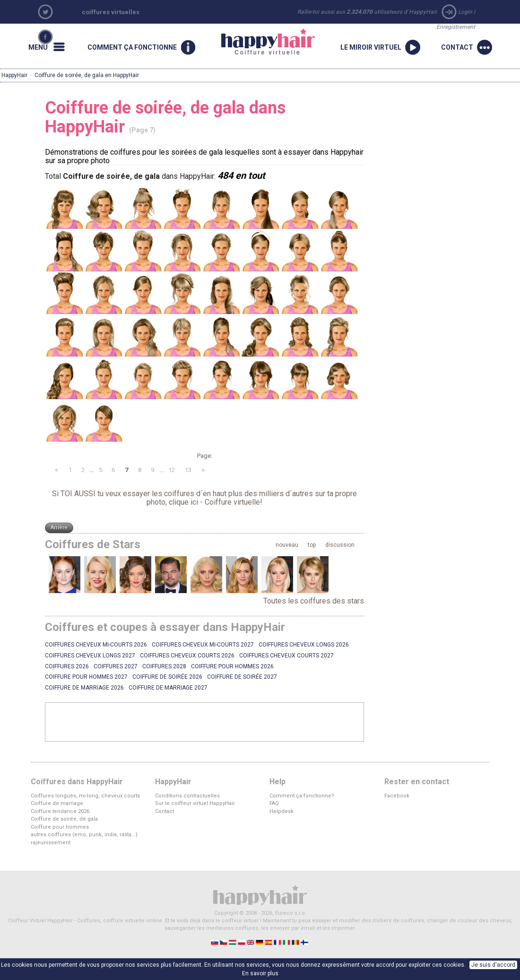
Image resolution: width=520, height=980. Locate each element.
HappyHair (14, 75)
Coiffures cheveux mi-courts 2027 (203, 645)
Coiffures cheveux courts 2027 (286, 656)
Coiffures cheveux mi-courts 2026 (96, 645)
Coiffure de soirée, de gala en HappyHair (87, 75)
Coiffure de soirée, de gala (64, 819)
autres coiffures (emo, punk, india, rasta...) (84, 835)
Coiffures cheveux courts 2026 (187, 656)
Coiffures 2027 (116, 666)
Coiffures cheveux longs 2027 (90, 656)
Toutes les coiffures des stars (314, 601)
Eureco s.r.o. (291, 913)
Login (465, 12)
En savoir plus (260, 973)
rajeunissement (51, 843)
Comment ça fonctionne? (302, 796)
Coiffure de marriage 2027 (168, 688)
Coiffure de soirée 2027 (242, 677)
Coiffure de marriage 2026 (84, 688)
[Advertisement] (205, 722)
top (312, 545)
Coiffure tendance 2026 (60, 811)
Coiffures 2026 (67, 666)
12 (172, 470)
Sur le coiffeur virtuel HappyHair (195, 803)
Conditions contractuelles (187, 796)
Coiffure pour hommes (60, 827)
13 (188, 470)
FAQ (274, 803)
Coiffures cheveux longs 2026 (304, 645)
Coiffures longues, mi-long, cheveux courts (85, 796)
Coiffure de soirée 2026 (167, 677)
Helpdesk (282, 811)
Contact (165, 811)
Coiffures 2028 (164, 666)
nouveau (287, 545)
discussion (340, 545)
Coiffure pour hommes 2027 (86, 677)
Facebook (397, 796)
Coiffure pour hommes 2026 (232, 666)
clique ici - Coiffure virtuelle (214, 502)
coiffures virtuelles (111, 12)
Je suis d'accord (493, 965)
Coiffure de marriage (57, 803)
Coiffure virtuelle (268, 42)
